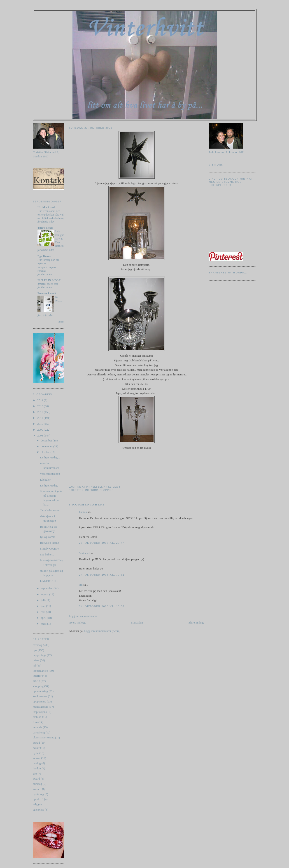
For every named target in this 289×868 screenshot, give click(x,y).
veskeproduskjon (50, 474)
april (44, 618)
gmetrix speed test (48, 284)
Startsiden (137, 623)
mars (44, 624)
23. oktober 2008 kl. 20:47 (102, 543)
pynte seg (38, 794)
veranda (37, 727)
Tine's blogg (45, 228)
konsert (37, 789)
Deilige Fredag (49, 485)
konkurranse (40, 696)
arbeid (36, 681)
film (35, 722)
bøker (36, 748)
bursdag (37, 784)
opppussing (39, 701)
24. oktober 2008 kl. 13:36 (102, 606)
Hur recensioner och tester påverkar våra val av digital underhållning (51, 215)
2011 (41, 418)
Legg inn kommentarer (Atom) (102, 631)
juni (43, 606)
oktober (46, 452)
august (45, 594)
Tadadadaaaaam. (50, 510)
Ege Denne (44, 256)
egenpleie (38, 810)
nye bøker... (47, 554)
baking (37, 763)
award (36, 779)
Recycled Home (49, 543)
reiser (36, 660)
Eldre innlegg (196, 623)
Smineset (84, 553)
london (37, 768)
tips (35, 650)
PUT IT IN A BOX (49, 280)
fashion (37, 717)
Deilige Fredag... (50, 457)
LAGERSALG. (49, 581)
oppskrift (38, 799)
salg (35, 804)
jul (34, 665)
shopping (38, 686)
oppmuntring (40, 691)
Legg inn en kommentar (83, 616)
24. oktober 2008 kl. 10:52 (102, 575)
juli (43, 600)
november (47, 446)
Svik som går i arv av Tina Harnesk (59, 239)
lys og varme (48, 537)
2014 (41, 400)
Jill (81, 585)
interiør (37, 676)
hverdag (37, 645)
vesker (37, 758)
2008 (41, 435)
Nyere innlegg (77, 623)
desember (47, 440)
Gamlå (83, 512)
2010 (41, 424)
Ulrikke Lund (46, 207)
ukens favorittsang (44, 737)
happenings (39, 655)
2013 (41, 406)
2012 (41, 412)
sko (35, 774)
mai (43, 612)
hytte (36, 753)
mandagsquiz (41, 707)
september (47, 588)
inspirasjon (39, 712)
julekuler (45, 480)
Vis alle (61, 322)
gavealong (39, 732)
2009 (41, 430)
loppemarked (40, 671)
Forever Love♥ (47, 293)
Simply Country (49, 549)
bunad (36, 743)
